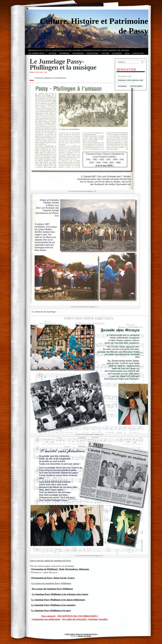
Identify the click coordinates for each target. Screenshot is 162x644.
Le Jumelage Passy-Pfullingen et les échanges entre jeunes (60, 594)
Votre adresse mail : (125, 76)
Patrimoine (64, 53)
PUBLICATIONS (92, 53)
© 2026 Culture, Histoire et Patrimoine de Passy (81, 634)
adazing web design (84, 636)
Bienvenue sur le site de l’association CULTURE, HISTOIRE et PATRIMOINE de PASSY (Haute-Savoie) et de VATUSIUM (79, 50)
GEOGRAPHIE (78, 53)
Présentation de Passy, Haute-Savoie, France (53, 578)
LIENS (127, 53)
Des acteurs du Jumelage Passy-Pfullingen (52, 589)
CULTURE (105, 53)
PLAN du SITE (138, 53)
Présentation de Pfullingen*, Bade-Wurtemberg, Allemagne (60, 569)
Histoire (52, 53)
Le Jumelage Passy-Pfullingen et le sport (51, 610)
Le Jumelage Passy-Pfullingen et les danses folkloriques (58, 600)
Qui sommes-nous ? (37, 53)
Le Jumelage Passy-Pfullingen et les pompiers (54, 605)
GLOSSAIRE (117, 53)
